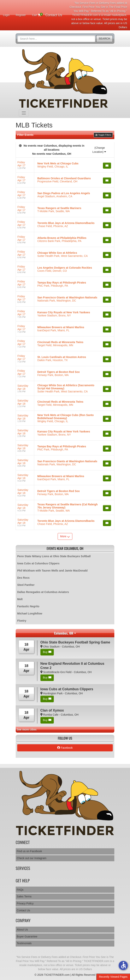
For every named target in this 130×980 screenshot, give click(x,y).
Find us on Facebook (29, 851)
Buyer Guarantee (27, 936)
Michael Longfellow (30, 613)
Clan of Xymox (52, 710)
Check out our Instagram (31, 858)
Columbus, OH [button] (64, 633)
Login (6, 15)
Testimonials (24, 943)
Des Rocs (23, 578)
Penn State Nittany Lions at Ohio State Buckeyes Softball (54, 556)
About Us (22, 930)
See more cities (27, 730)
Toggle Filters (103, 135)
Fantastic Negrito (28, 606)
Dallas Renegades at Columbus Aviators (43, 592)
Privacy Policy (25, 903)
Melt (20, 599)
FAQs (20, 890)
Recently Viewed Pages (113, 977)
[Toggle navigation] (24, 113)
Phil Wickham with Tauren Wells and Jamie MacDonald (52, 571)
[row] (65, 165)
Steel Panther (26, 585)
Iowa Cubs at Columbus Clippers (38, 563)
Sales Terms (24, 896)
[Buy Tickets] (107, 166)
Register (21, 15)
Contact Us (54, 15)
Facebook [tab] (65, 748)
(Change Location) (99, 150)
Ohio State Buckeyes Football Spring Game (75, 642)
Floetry (22, 621)
